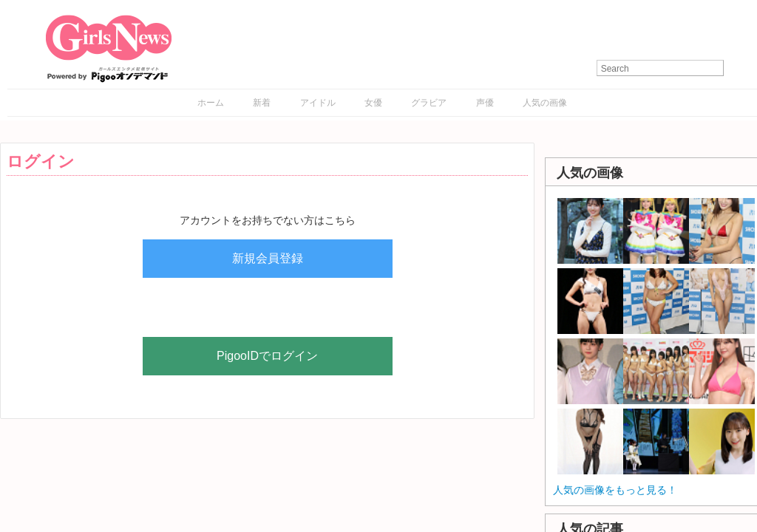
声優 (485, 103)
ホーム (211, 103)
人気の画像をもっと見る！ (615, 490)
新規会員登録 (268, 258)
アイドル (318, 103)
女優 (373, 103)
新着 (262, 103)
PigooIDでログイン (267, 356)
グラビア (429, 103)
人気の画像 (545, 103)
